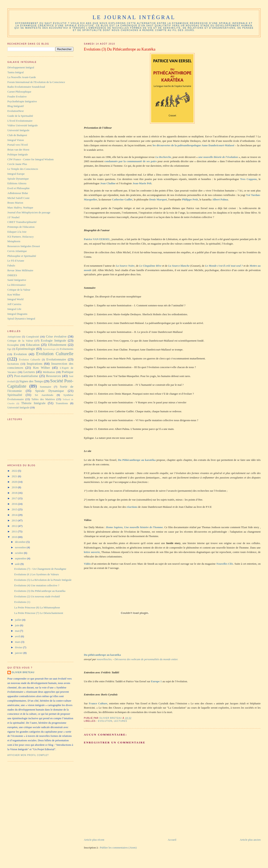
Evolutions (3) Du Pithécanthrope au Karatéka (40, 591)
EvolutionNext (16, 111)
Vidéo (87, 564)
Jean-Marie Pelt (142, 183)
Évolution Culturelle (30, 360)
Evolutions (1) (22, 602)
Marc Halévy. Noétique (20, 208)
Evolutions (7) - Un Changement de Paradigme (40, 569)
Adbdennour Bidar (18, 193)
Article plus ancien (250, 840)
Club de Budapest (17, 135)
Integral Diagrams (17, 314)
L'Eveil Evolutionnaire (20, 121)
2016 (15, 504)
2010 (15, 537)
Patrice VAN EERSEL (97, 239)
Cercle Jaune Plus (17, 164)
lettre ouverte (92, 552)
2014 (15, 515)
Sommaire (46, 387)
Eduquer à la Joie (17, 232)
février (19, 647)
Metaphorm (14, 241)
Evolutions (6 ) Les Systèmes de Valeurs (36, 574)
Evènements (67, 349)
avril (18, 636)
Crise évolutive (56, 336)
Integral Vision (16, 140)
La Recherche (163, 157)
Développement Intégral (21, 67)
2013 (15, 520)
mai (18, 631)
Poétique (68, 372)
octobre (20, 553)
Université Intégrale (18, 130)
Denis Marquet (158, 199)
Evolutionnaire (56, 359)
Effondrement (57, 345)
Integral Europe (16, 174)
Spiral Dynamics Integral (21, 319)
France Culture (98, 703)
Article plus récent (94, 840)
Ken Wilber (14, 295)
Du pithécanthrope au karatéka (102, 655)
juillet (19, 620)
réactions (132, 507)
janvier (19, 653)
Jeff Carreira (14, 304)
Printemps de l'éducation (21, 227)
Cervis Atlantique (17, 251)
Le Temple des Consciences (23, 169)
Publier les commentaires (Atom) (118, 848)
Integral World (15, 299)
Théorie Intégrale (33, 403)
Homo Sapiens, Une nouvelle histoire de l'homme (134, 527)
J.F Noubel (13, 217)
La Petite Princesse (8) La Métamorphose (37, 607)
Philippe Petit (190, 199)
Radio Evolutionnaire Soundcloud (26, 87)
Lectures (121, 721)
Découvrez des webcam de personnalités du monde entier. (146, 659)
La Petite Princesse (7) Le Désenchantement (39, 613)
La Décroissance (17, 285)
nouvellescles (104, 659)
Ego (9, 349)
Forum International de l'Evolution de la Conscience (36, 82)
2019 (15, 487)
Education (33, 345)
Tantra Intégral (16, 72)
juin (18, 625)
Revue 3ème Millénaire (20, 270)
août (18, 564)
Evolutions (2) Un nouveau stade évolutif (37, 596)
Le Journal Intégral (134, 17)
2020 (15, 482)
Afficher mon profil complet (28, 755)
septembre (21, 558)
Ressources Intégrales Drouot (24, 246)
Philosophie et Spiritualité (22, 256)
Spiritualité (15, 395)
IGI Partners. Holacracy (21, 237)
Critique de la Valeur (19, 290)
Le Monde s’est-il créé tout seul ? (224, 266)
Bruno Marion (15, 203)
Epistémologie (26, 349)
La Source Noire (125, 266)
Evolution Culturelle (55, 354)
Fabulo (11, 265)
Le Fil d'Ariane (16, 261)
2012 (15, 526)
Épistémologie (49, 349)
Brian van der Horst (18, 150)
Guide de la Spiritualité (20, 116)
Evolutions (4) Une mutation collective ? (37, 585)
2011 (15, 531)
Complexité (33, 337)
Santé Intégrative (17, 280)
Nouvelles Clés (225, 564)
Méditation (49, 372)
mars (18, 642)
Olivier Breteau (23, 672)
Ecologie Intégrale (53, 340)
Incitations (13, 364)
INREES (12, 275)
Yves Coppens (249, 179)
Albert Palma (220, 199)
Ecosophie (13, 345)
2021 (15, 476)
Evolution (105, 721)
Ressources (53, 376)
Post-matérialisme (26, 376)
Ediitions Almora (17, 183)
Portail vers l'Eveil (18, 145)
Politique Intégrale (18, 154)
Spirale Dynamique (18, 179)
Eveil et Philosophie (19, 188)
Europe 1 (156, 681)
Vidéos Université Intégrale (23, 125)
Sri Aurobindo (44, 395)
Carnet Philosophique (19, 92)
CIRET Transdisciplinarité (22, 222)
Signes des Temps (31, 381)
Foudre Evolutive (17, 96)
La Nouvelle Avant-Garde (22, 77)
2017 (15, 498)
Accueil (172, 840)
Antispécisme (14, 337)
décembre (21, 542)
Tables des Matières (43, 399)
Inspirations (35, 364)
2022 (15, 471)
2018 (15, 493)
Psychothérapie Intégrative (22, 101)
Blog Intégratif (16, 106)
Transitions (62, 403)
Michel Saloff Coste (18, 198)
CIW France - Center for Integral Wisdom (31, 159)
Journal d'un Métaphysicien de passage (29, 212)
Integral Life (14, 309)
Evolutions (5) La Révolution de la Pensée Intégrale (43, 580)
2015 (15, 509)
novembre (21, 547)
